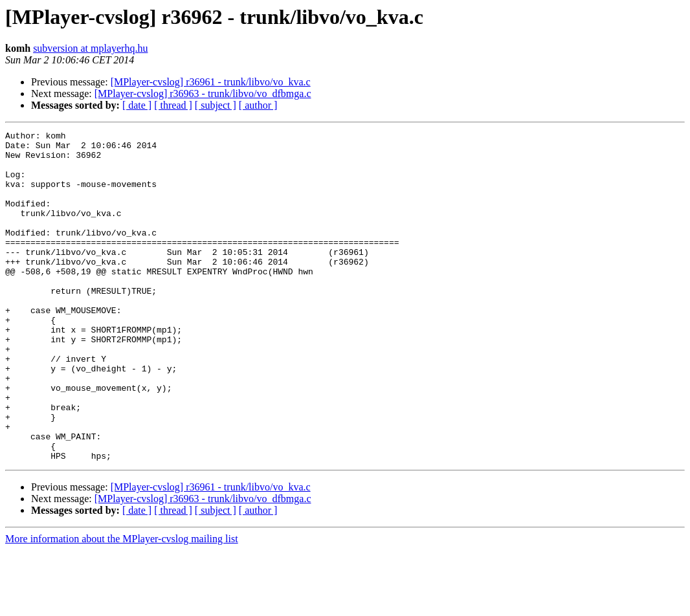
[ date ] (137, 105)
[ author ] (258, 105)
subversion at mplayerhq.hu (90, 48)
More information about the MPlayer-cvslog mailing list (122, 605)
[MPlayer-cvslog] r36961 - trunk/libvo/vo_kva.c (211, 82)
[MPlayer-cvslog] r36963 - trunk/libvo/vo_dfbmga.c (203, 93)
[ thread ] (173, 105)
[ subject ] (216, 105)
